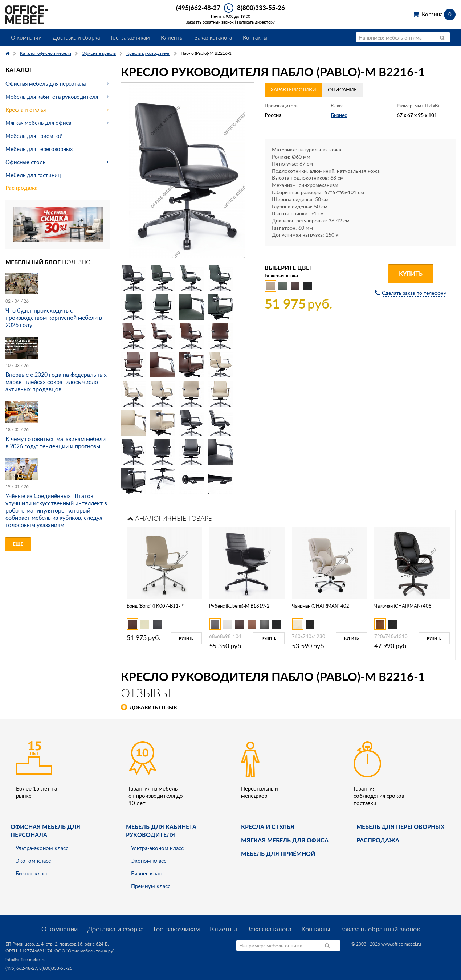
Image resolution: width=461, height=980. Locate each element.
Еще (18, 544)
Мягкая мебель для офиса (38, 123)
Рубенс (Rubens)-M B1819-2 (239, 606)
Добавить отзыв (153, 707)
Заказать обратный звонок (210, 22)
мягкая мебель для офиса (285, 840)
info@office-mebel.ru (26, 959)
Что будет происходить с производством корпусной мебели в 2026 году (54, 318)
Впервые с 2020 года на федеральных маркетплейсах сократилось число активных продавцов (56, 382)
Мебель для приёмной (278, 854)
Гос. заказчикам (130, 37)
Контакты (255, 37)
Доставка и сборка (76, 37)
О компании (26, 37)
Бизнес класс (32, 873)
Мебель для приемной (34, 136)
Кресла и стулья (26, 110)
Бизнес (339, 115)
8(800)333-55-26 (261, 8)
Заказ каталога (213, 37)
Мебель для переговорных (39, 149)
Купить (411, 273)
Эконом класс (33, 861)
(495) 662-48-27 (21, 968)
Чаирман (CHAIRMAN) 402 (321, 606)
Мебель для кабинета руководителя (52, 97)
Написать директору (256, 22)
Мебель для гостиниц (33, 175)
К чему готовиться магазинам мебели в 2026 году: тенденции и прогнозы (56, 442)
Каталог (19, 70)
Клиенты (172, 37)
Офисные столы (26, 162)
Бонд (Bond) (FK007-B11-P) (156, 606)
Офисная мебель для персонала (46, 83)
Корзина (439, 14)
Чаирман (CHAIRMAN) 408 (403, 606)
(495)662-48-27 (198, 8)
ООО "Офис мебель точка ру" (84, 951)
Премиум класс (151, 886)
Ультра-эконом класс (42, 848)
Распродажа (22, 188)
